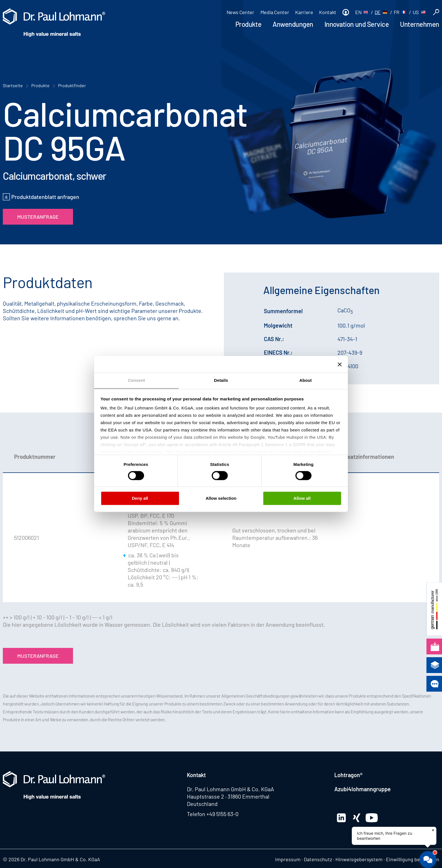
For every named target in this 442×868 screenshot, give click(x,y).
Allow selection (221, 498)
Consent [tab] (137, 380)
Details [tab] (221, 380)
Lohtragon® (348, 775)
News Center (240, 12)
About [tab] (306, 380)
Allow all (302, 498)
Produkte (248, 24)
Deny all (140, 498)
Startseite (13, 85)
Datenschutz (318, 859)
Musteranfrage (38, 217)
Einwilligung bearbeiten (413, 859)
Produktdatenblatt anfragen (45, 197)
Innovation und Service (357, 24)
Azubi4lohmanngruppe (363, 789)
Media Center (275, 12)
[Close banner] (340, 364)
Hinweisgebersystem (359, 859)
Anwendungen (293, 24)
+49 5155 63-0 (222, 814)
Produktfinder (72, 85)
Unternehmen (420, 24)
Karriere (304, 12)
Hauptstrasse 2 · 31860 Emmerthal (228, 796)
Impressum (288, 859)
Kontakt (328, 12)
